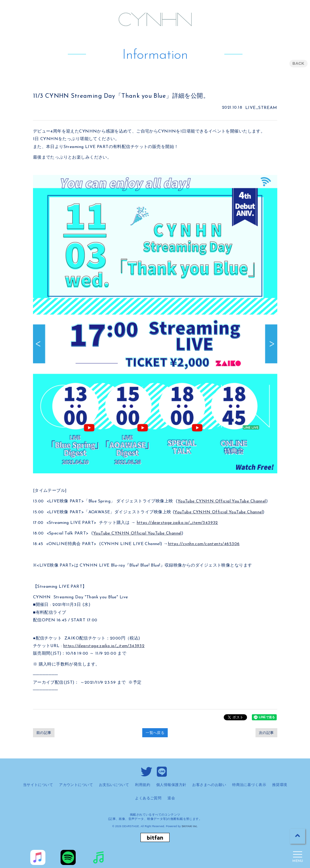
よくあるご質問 (148, 798)
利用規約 (143, 785)
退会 (171, 798)
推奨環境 (280, 785)
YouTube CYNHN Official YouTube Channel (222, 501)
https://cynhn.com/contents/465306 (204, 544)
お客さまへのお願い (209, 785)
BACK (298, 63)
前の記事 (44, 733)
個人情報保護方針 (171, 785)
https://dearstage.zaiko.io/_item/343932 (177, 523)
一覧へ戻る (155, 733)
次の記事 (266, 733)
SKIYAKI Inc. (190, 826)
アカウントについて (76, 785)
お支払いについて (114, 785)
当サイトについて (38, 785)
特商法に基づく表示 (249, 785)
